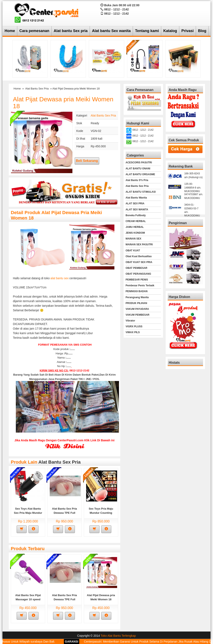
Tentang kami (147, 31)
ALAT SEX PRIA (135, 203)
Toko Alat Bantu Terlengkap (118, 636)
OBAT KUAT (133, 251)
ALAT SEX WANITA (137, 210)
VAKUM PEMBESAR (137, 315)
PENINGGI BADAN (137, 291)
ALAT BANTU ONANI (138, 169)
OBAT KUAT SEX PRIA (139, 262)
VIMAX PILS (133, 332)
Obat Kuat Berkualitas (139, 256)
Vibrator (130, 321)
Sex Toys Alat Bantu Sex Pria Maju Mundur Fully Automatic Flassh (28, 513)
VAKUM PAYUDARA (137, 309)
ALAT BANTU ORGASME (140, 174)
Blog (202, 31)
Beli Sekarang (87, 161)
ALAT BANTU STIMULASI (141, 192)
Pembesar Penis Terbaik (140, 285)
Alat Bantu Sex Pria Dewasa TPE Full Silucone (64, 513)
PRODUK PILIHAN (136, 303)
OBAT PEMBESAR (136, 268)
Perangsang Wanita (137, 297)
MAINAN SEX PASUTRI (139, 244)
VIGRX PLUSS (134, 326)
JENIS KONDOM (135, 233)
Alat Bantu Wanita (136, 198)
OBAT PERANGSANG (138, 274)
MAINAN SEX (133, 239)
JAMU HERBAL (135, 227)
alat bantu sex (60, 278)
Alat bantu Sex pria (71, 31)
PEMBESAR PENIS (137, 280)
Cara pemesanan (34, 31)
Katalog (170, 31)
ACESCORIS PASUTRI (139, 163)
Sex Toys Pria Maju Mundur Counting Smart (101, 513)
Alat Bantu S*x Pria (137, 180)
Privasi (188, 31)
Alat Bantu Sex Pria (37, 89)
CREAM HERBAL (136, 221)
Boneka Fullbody (136, 215)
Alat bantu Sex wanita (111, 31)
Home (10, 31)
